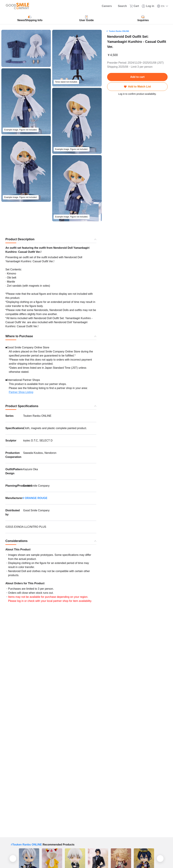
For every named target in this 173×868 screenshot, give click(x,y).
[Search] (121, 6)
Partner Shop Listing (21, 392)
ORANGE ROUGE (36, 498)
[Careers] (104, 6)
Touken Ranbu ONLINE (119, 31)
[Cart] (134, 6)
